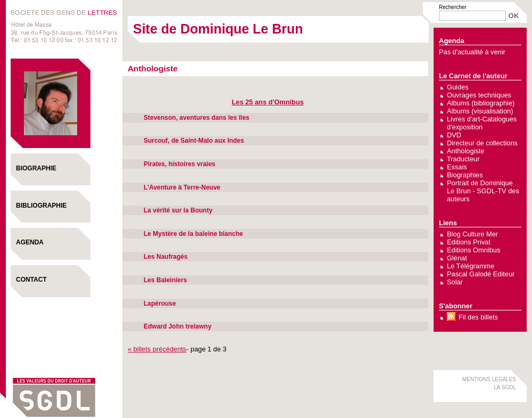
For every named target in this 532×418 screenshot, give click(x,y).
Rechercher (453, 7)
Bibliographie (41, 206)
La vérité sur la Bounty (178, 210)
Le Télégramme (471, 266)
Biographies (465, 175)
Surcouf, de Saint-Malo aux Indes (194, 141)
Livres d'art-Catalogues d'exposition (482, 123)
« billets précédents (157, 349)
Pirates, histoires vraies (180, 164)
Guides (458, 87)
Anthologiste (465, 151)
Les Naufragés (166, 257)
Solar (455, 282)
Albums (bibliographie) (481, 103)
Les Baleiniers (165, 280)
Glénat (457, 258)
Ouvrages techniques (479, 95)
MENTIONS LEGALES (489, 379)
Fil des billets (478, 317)
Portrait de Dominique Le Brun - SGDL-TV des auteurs (483, 191)
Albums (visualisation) (480, 111)
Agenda (30, 242)
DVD (454, 135)
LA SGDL (505, 387)
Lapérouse (160, 304)
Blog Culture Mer (472, 234)
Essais (457, 167)
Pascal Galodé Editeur (481, 274)
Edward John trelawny (177, 326)
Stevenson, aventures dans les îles (197, 118)
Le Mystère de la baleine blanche (193, 234)
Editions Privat (469, 242)
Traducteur (463, 159)
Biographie (36, 168)
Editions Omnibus (473, 250)
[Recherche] (472, 16)
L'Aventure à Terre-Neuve (182, 187)
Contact (31, 280)
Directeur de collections (482, 143)
